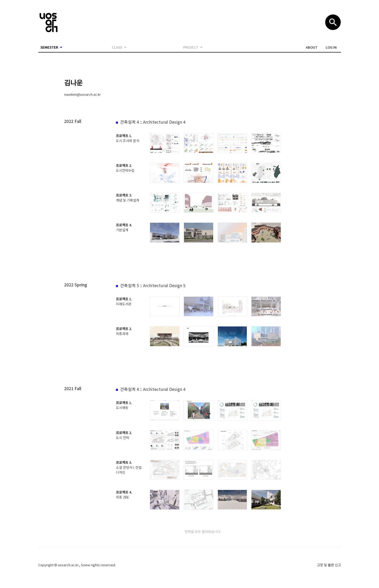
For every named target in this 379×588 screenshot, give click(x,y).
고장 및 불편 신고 (329, 565)
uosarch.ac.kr (68, 565)
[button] (312, 47)
